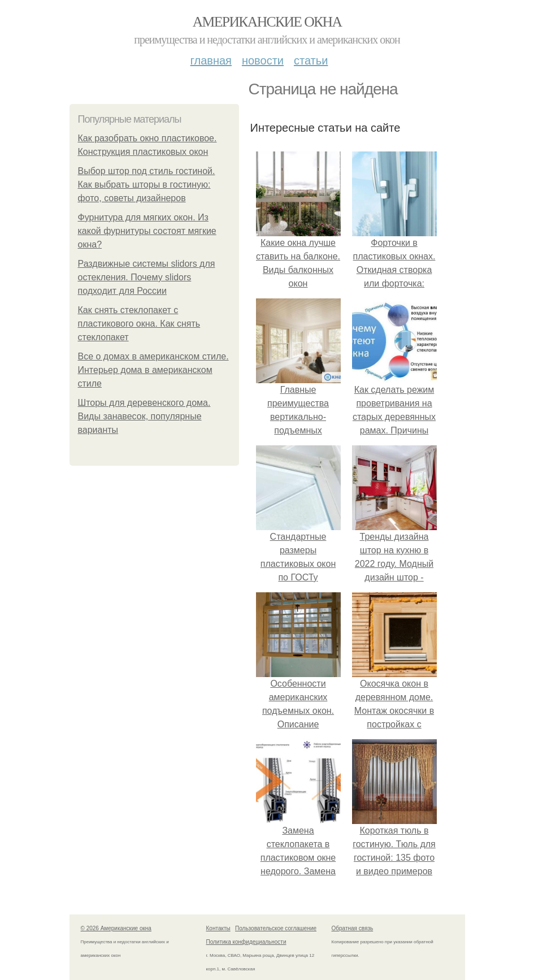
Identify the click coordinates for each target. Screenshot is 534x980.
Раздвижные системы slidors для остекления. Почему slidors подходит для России (147, 277)
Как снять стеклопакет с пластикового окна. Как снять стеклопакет (139, 324)
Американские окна (267, 22)
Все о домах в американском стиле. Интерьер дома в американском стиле (153, 370)
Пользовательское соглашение (276, 928)
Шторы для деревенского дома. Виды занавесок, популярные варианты (144, 416)
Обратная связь (353, 928)
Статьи (311, 60)
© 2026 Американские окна (116, 928)
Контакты (218, 928)
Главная (211, 60)
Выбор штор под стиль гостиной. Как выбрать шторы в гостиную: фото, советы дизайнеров (147, 185)
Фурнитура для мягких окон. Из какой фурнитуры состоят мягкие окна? (147, 231)
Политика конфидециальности (246, 942)
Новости (263, 60)
